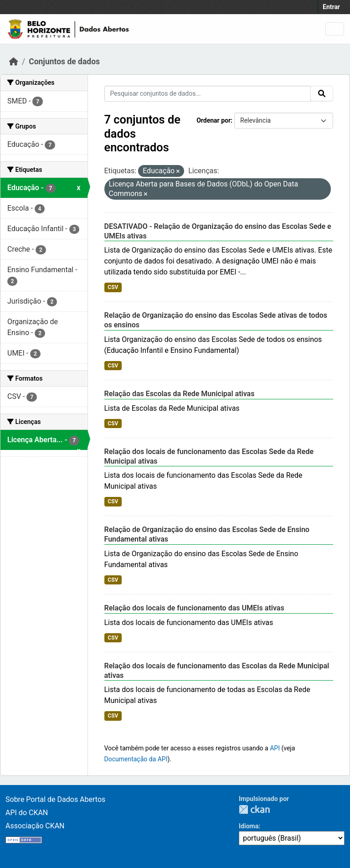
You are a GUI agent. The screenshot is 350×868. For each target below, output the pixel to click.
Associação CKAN (35, 826)
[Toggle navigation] (335, 29)
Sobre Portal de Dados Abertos (55, 799)
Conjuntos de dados (64, 62)
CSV (113, 287)
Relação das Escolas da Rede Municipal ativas (180, 394)
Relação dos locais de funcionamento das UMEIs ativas (194, 608)
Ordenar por (214, 120)
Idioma (249, 826)
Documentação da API (136, 759)
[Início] (14, 62)
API (275, 748)
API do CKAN (27, 813)
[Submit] (322, 93)
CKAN (254, 809)
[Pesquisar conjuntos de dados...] (208, 94)
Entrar (331, 7)
